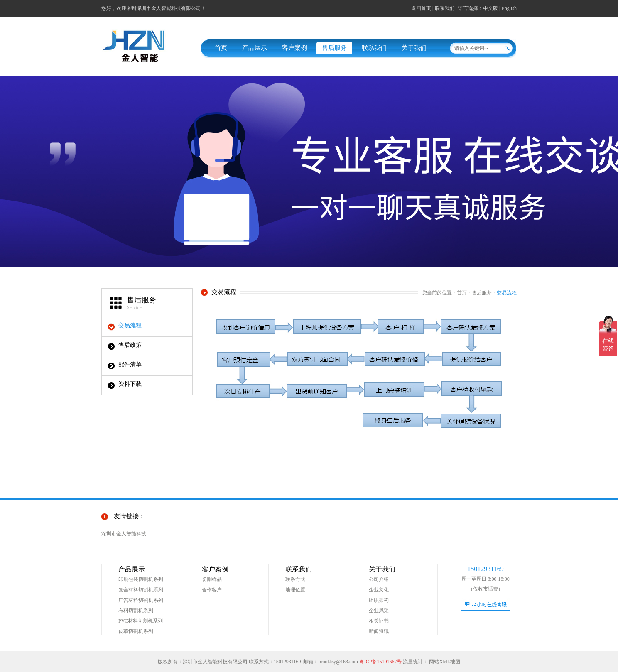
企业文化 (379, 590)
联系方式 (295, 579)
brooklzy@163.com (338, 662)
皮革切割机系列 (136, 631)
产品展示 (255, 48)
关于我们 (414, 48)
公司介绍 (379, 579)
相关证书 (379, 621)
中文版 (490, 8)
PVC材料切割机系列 (141, 621)
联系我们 (445, 8)
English (509, 8)
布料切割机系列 (136, 611)
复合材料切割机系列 (141, 590)
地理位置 (295, 590)
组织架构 (379, 600)
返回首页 (421, 8)
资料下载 (130, 384)
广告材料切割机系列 (141, 600)
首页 (221, 48)
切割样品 (212, 579)
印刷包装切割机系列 (141, 579)
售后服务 (334, 48)
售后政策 (130, 345)
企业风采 (379, 611)
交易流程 (130, 325)
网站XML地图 (445, 662)
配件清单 (130, 364)
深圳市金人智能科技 (124, 534)
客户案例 (294, 48)
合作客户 (212, 590)
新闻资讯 (379, 631)
